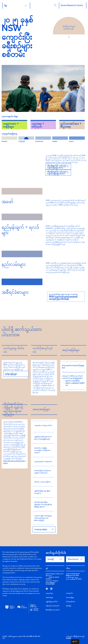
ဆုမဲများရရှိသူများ (11, 374)
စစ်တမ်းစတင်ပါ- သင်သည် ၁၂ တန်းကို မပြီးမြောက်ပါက (58, 173)
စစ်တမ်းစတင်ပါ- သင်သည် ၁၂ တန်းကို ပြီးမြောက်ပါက (58, 167)
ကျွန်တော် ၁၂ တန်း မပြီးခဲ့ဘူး (72, 381)
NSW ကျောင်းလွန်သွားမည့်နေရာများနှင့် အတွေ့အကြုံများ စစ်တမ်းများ (63, 298)
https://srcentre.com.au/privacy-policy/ (14, 462)
